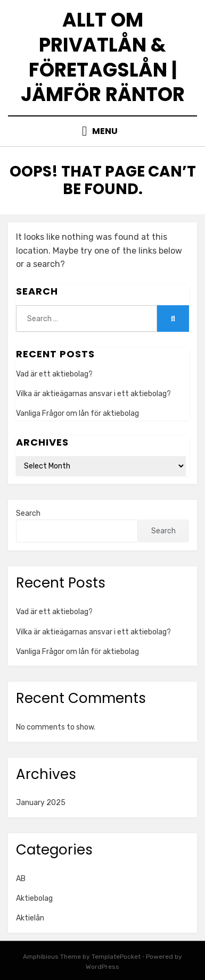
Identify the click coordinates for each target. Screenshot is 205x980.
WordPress (102, 967)
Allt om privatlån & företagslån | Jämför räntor (103, 57)
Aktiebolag (34, 898)
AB (21, 879)
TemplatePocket (116, 957)
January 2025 (41, 803)
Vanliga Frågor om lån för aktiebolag (77, 413)
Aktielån (30, 918)
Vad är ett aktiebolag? (54, 374)
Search (28, 513)
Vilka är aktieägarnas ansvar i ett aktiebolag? (93, 394)
